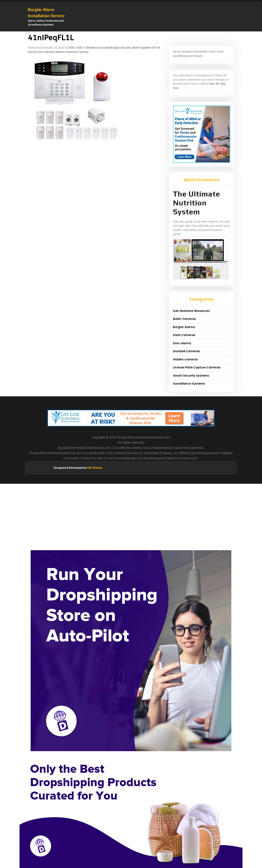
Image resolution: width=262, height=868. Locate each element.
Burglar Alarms (184, 327)
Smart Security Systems (191, 376)
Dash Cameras (184, 335)
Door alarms (182, 343)
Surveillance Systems (189, 384)
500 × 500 (76, 48)
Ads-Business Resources (191, 311)
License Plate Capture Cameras (197, 367)
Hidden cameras (185, 359)
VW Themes (94, 468)
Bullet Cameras (185, 319)
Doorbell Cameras (186, 351)
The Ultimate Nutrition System (196, 203)
